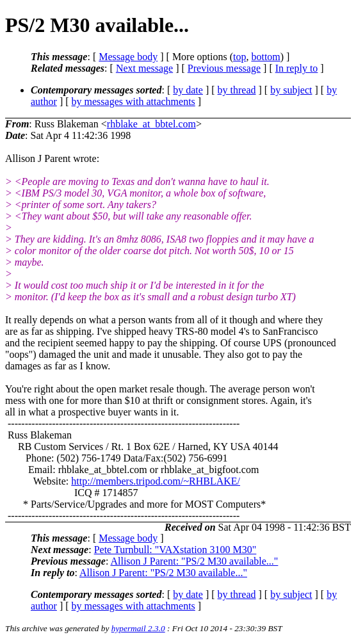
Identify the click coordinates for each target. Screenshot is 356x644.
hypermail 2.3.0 (138, 628)
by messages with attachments (133, 101)
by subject (291, 90)
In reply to (297, 68)
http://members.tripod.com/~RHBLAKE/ (156, 481)
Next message (144, 68)
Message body (128, 57)
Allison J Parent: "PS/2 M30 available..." (194, 561)
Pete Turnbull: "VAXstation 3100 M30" (175, 550)
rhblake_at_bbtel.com (151, 124)
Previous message (224, 68)
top (239, 57)
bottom (265, 57)
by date (188, 90)
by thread (237, 90)
